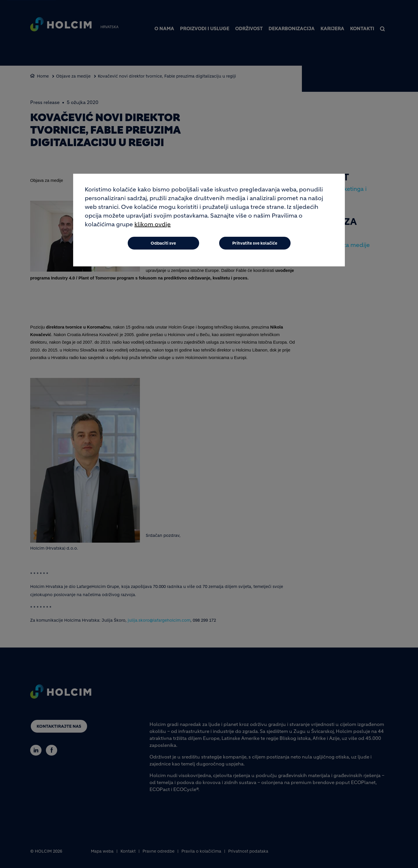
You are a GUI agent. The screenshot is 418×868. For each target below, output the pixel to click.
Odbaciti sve (163, 243)
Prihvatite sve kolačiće (255, 243)
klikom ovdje (153, 225)
